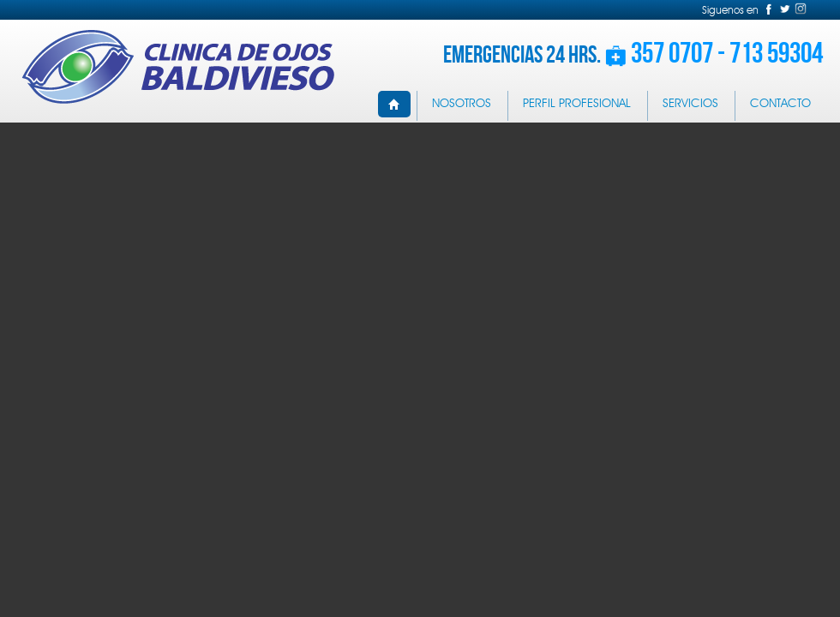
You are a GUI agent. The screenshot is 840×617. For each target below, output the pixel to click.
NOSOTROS (462, 104)
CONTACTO (780, 104)
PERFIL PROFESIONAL (577, 104)
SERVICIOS (690, 104)
